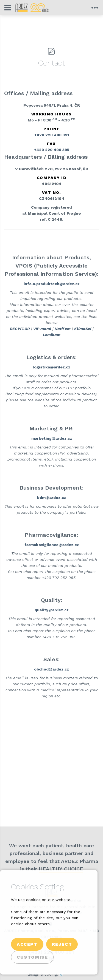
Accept (27, 944)
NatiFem (63, 329)
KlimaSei (83, 329)
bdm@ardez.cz (51, 498)
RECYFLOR (20, 329)
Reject (62, 944)
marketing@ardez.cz (52, 438)
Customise (32, 957)
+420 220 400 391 (52, 135)
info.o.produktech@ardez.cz (52, 284)
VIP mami (42, 329)
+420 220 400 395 (52, 150)
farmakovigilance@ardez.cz (52, 545)
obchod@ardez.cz (51, 669)
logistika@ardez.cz (51, 367)
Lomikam (52, 335)
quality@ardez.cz (52, 610)
